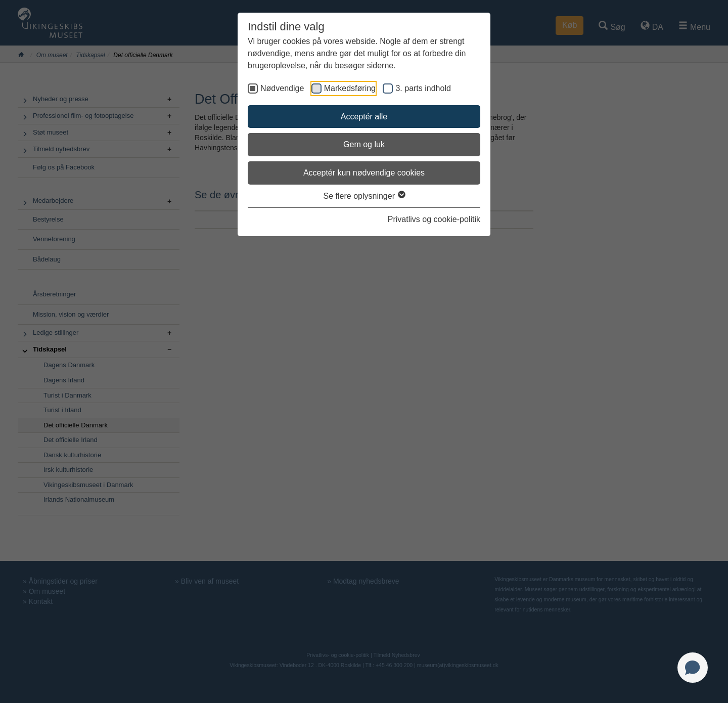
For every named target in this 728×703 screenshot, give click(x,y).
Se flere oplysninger (364, 196)
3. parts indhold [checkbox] (423, 88)
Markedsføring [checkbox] (350, 88)
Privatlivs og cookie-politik (434, 219)
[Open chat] (693, 668)
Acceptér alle (364, 117)
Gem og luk (364, 144)
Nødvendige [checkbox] (282, 88)
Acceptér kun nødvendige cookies (364, 173)
